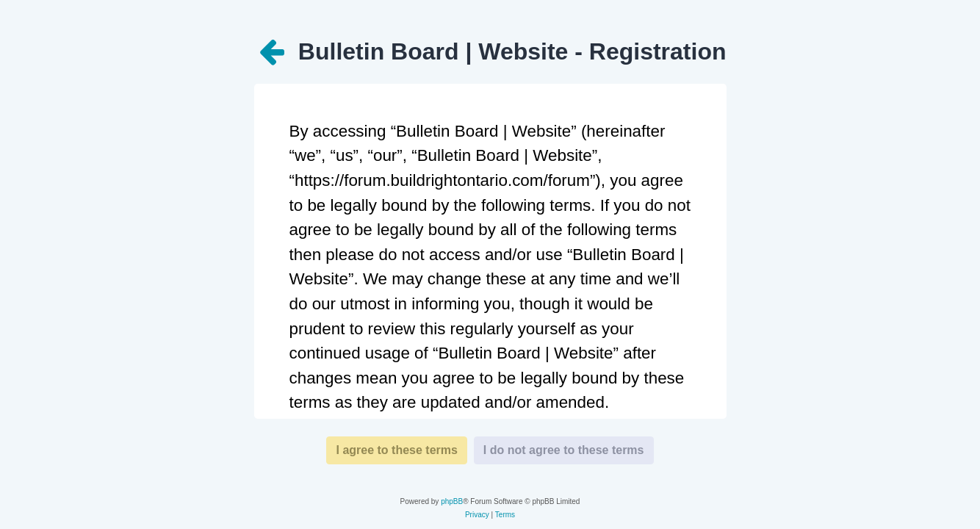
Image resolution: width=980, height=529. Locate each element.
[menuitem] (477, 515)
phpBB (452, 501)
